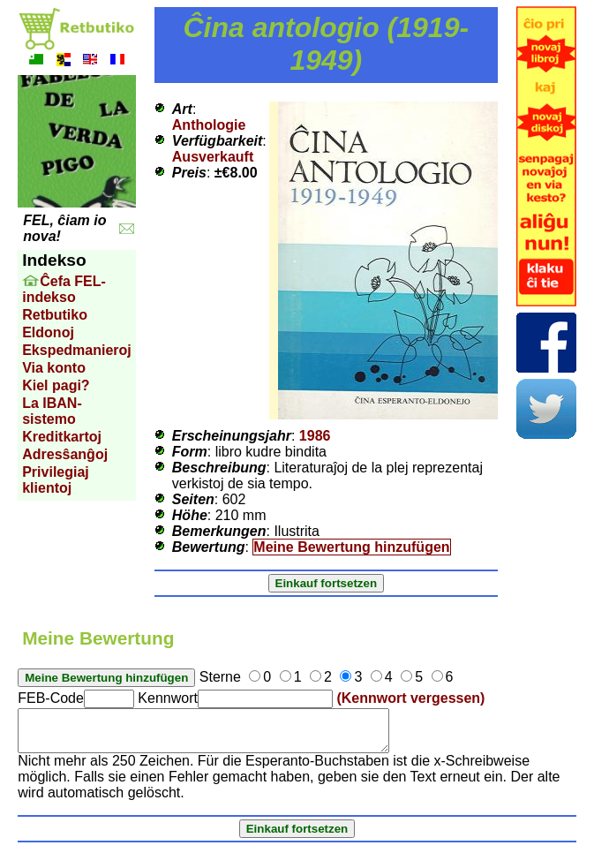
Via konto (54, 368)
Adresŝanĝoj (65, 454)
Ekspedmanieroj (77, 350)
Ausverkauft (213, 157)
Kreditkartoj (62, 437)
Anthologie (209, 125)
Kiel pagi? (56, 385)
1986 (315, 436)
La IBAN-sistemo (52, 411)
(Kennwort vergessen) (410, 698)
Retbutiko (55, 315)
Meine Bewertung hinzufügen (351, 547)
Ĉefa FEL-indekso (64, 289)
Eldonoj (48, 332)
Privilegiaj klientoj (56, 480)
